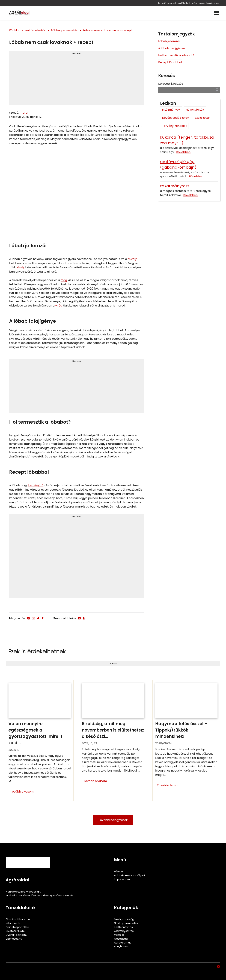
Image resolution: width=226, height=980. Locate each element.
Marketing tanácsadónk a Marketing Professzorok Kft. (40, 896)
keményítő (36, 485)
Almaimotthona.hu (18, 919)
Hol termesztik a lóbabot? (176, 55)
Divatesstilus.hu (16, 931)
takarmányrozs (175, 186)
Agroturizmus (123, 943)
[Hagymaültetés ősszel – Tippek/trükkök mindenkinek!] (186, 741)
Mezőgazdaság (124, 919)
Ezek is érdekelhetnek (37, 651)
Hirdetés (77, 53)
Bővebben (183, 152)
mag (64, 280)
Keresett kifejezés (171, 84)
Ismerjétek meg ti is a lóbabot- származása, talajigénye (188, 3)
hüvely (132, 259)
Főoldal (14, 30)
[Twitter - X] (38, 618)
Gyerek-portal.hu (17, 935)
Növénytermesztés (126, 923)
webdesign (33, 892)
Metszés (119, 935)
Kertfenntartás (35, 30)
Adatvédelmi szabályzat (130, 875)
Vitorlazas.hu (14, 939)
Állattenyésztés (124, 931)
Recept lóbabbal (170, 62)
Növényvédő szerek (176, 118)
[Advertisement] (77, 80)
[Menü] (216, 13)
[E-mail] (33, 618)
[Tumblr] (43, 618)
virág (59, 306)
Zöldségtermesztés (64, 30)
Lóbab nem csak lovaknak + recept (108, 30)
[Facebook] (29, 618)
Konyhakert (121, 946)
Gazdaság (121, 939)
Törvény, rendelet (174, 126)
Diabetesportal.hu (17, 927)
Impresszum (122, 879)
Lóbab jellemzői (169, 41)
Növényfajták (195, 110)
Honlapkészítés (15, 892)
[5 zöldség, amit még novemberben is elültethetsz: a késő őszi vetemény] (113, 741)
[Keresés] (217, 90)
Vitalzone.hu (13, 923)
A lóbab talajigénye (172, 48)
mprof (24, 113)
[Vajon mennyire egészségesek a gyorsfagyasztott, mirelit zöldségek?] (40, 741)
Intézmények (171, 110)
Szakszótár (202, 118)
